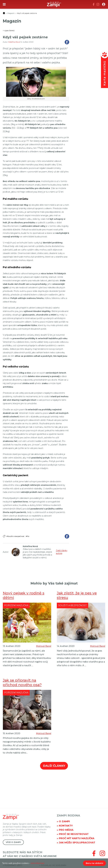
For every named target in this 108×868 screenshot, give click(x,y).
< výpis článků (9, 30)
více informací (37, 863)
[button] (104, 4)
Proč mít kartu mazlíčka (77, 838)
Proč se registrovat (74, 834)
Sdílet (67, 42)
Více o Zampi (13, 842)
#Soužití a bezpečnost (15, 536)
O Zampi (64, 821)
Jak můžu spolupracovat (77, 843)
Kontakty (66, 826)
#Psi (27, 536)
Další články (54, 766)
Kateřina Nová (14, 42)
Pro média (66, 830)
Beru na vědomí (94, 863)
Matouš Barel (44, 646)
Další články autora (62, 552)
